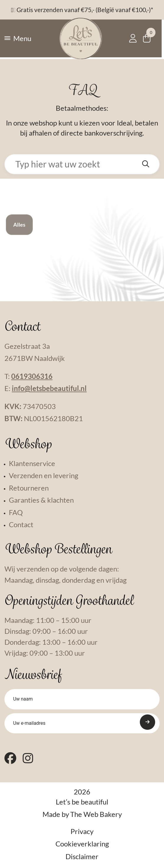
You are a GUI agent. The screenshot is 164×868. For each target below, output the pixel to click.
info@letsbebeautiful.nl (49, 388)
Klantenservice (32, 463)
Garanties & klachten (41, 500)
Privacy (82, 834)
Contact (21, 525)
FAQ (16, 512)
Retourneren (29, 488)
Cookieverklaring (82, 846)
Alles (19, 233)
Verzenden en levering (44, 475)
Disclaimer (82, 859)
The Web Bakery (96, 817)
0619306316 (32, 376)
